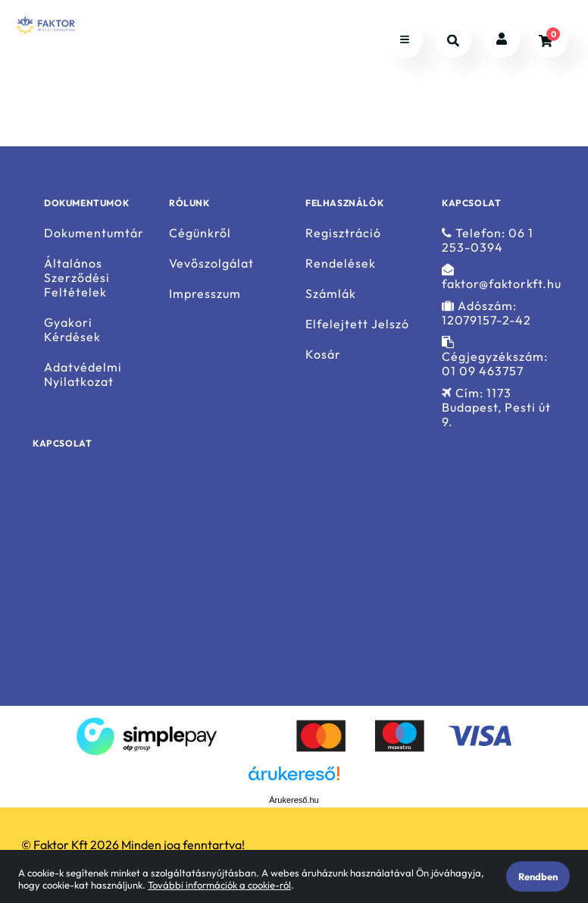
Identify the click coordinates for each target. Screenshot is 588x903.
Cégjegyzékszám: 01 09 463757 (495, 357)
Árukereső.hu (294, 800)
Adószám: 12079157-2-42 (486, 313)
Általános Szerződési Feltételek (77, 278)
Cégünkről (200, 233)
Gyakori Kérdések (72, 330)
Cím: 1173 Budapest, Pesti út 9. (496, 408)
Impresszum (205, 294)
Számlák (331, 294)
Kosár (323, 354)
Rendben (538, 876)
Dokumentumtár (94, 233)
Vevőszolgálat (211, 263)
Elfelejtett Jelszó (357, 324)
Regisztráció (343, 233)
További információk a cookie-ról (219, 885)
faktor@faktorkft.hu (502, 277)
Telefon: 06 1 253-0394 (488, 240)
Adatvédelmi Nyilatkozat (83, 375)
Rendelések (341, 263)
